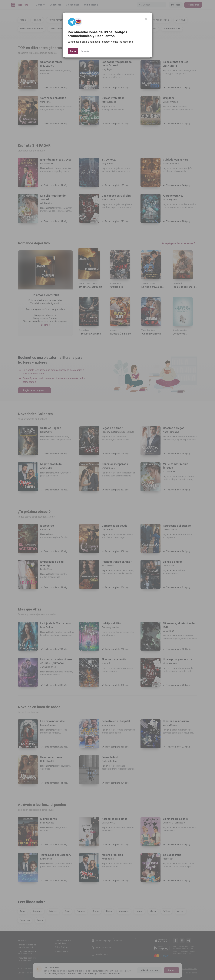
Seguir (73, 51)
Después (85, 51)
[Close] (146, 19)
